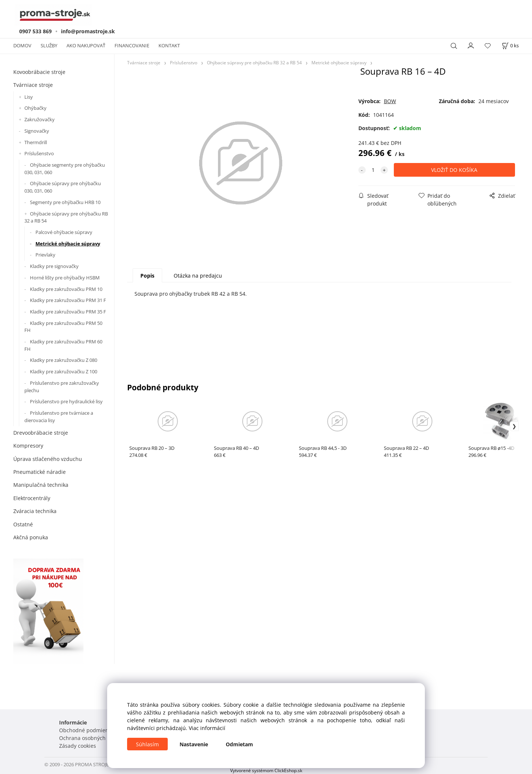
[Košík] (510, 46)
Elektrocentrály (32, 498)
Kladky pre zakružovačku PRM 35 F (68, 312)
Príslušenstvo (39, 153)
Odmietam (239, 744)
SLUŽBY (49, 45)
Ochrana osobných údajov (91, 738)
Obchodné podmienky (86, 730)
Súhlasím (147, 744)
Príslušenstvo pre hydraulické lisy (66, 401)
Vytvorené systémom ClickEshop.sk (266, 770)
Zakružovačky (40, 119)
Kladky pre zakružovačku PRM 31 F (68, 300)
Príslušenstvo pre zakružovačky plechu (62, 387)
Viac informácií (207, 728)
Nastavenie (194, 744)
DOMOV (22, 45)
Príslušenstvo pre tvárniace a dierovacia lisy (59, 417)
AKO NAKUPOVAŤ (86, 45)
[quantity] (373, 170)
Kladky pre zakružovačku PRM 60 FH (63, 345)
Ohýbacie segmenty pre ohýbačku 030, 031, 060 (65, 169)
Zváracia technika (35, 511)
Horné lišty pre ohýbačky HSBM (65, 278)
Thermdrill (36, 142)
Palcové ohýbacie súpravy (64, 232)
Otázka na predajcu (198, 276)
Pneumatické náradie (40, 472)
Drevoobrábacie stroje (41, 433)
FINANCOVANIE (132, 45)
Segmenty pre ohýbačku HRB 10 (65, 202)
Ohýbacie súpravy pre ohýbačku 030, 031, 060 (63, 187)
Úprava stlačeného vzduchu (48, 459)
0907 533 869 (35, 31)
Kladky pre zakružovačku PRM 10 (66, 289)
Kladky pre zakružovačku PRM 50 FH (63, 327)
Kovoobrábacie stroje (39, 72)
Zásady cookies (78, 746)
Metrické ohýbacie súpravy (68, 244)
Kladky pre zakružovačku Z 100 (64, 371)
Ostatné (23, 524)
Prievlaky (45, 255)
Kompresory (28, 446)
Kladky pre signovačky (54, 266)
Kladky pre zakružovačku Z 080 (64, 360)
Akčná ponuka (31, 537)
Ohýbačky (35, 108)
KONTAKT (169, 45)
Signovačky (37, 131)
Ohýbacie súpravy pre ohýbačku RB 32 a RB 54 (66, 217)
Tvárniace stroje (33, 85)
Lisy (29, 97)
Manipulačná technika (41, 485)
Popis (147, 276)
